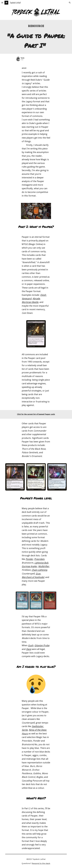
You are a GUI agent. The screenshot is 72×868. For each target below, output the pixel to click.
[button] (2, 3)
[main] (36, 26)
